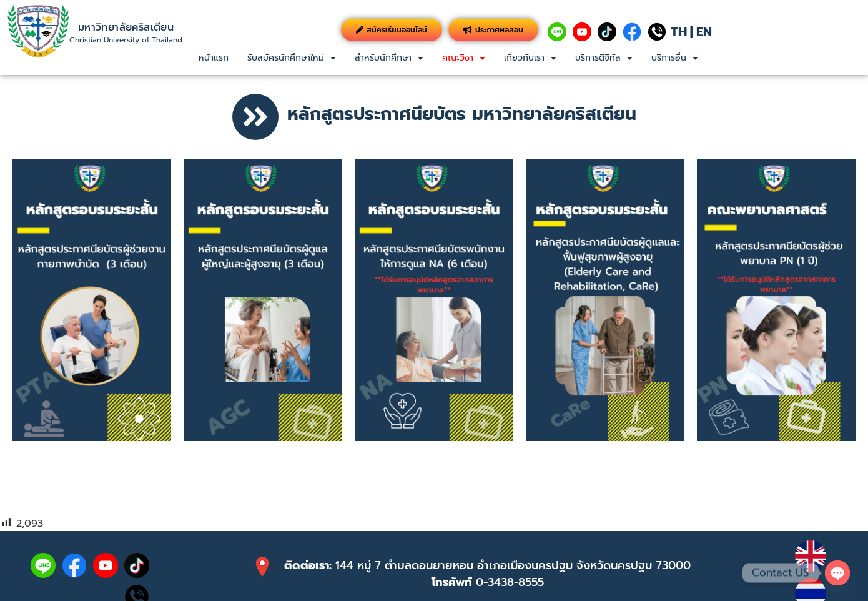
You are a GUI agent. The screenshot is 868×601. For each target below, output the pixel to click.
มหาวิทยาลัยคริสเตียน (126, 27)
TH (679, 32)
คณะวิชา (464, 58)
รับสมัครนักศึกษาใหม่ (292, 58)
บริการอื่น (675, 58)
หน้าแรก (214, 58)
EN (704, 32)
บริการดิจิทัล (604, 58)
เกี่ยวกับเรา (530, 58)
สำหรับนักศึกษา (389, 58)
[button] (292, 58)
